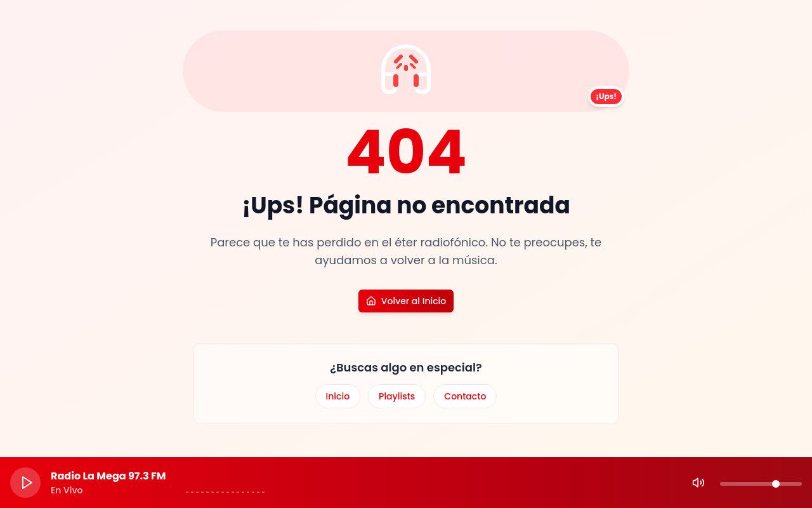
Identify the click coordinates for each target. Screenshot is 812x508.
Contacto (465, 396)
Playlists (397, 396)
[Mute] (698, 483)
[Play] (25, 483)
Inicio (338, 396)
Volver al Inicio (406, 301)
